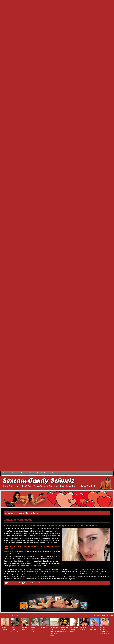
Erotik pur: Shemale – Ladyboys (64, 630)
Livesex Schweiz (4, 629)
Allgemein (17, 583)
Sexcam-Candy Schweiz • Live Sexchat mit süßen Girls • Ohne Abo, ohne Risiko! (57, 483)
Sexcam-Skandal (83, 629)
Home (5, 473)
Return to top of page (11, 615)
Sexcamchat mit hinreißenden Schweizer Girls (55, 632)
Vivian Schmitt (93, 629)
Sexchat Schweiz (24, 629)
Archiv (11, 473)
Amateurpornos (45, 628)
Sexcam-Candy (103, 615)
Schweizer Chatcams (38, 583)
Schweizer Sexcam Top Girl (46, 473)
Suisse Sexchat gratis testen (25, 473)
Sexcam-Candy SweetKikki (15, 630)
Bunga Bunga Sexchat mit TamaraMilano (105, 631)
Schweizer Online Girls (74, 630)
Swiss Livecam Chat (33, 630)
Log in (111, 615)
